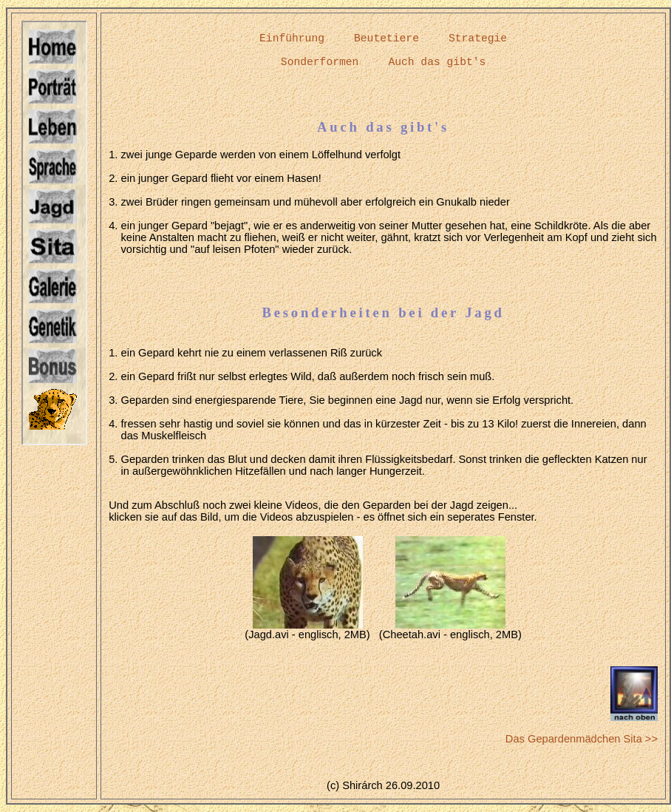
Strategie (478, 38)
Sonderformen (320, 62)
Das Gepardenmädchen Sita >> (582, 739)
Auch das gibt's (437, 62)
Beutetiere (386, 38)
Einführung (292, 38)
